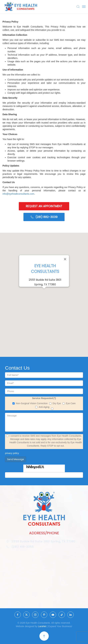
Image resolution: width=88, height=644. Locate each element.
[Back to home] (21, 7)
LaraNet (43, 626)
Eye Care (69, 403)
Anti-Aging (42, 407)
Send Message (16, 459)
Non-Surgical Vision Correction (30, 403)
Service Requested (44, 398)
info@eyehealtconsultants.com (18, 194)
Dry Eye (55, 403)
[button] (78, 7)
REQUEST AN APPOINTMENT (44, 206)
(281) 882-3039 (44, 217)
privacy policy (12, 453)
